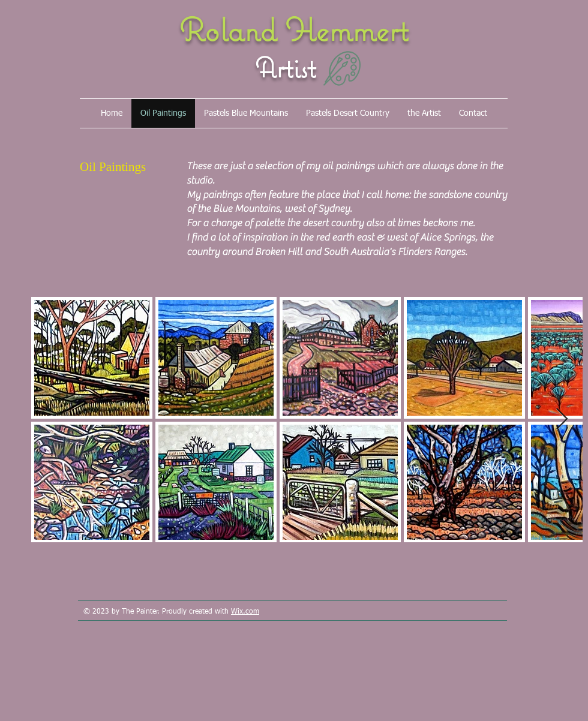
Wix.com (245, 612)
